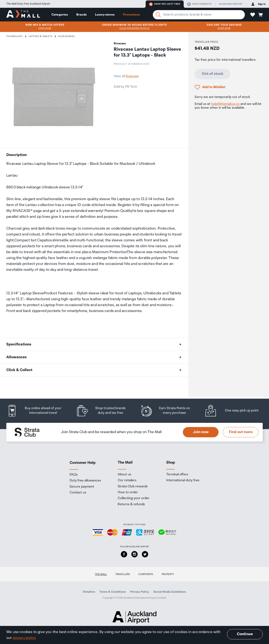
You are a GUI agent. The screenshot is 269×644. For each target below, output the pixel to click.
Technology (15, 36)
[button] (253, 15)
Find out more (241, 432)
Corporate (146, 574)
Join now (201, 432)
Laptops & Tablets (40, 36)
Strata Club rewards (133, 487)
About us (124, 475)
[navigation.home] (23, 15)
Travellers (123, 574)
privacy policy (24, 638)
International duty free (183, 480)
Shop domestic (200, 4)
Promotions (131, 15)
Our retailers (127, 480)
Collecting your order (134, 498)
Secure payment (82, 487)
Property (168, 574)
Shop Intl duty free (165, 4)
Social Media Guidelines (170, 592)
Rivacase (132, 76)
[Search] (158, 15)
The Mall (101, 574)
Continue (245, 634)
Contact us (78, 493)
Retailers (89, 592)
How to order (128, 492)
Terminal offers (177, 475)
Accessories (67, 36)
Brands (81, 15)
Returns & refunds (131, 504)
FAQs (74, 475)
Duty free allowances (85, 481)
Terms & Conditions (113, 592)
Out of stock (213, 74)
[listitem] (38, 411)
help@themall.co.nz (225, 104)
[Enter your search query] (199, 15)
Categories (60, 15)
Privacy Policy (140, 592)
